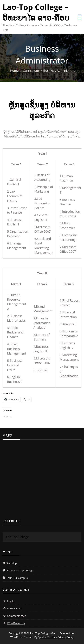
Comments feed (17, 616)
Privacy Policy (66, 637)
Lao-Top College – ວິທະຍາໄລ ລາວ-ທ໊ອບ (36, 12)
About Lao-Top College (20, 570)
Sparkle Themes (47, 637)
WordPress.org (16, 623)
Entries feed (14, 608)
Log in (11, 601)
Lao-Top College (17, 537)
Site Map (12, 563)
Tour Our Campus (17, 578)
